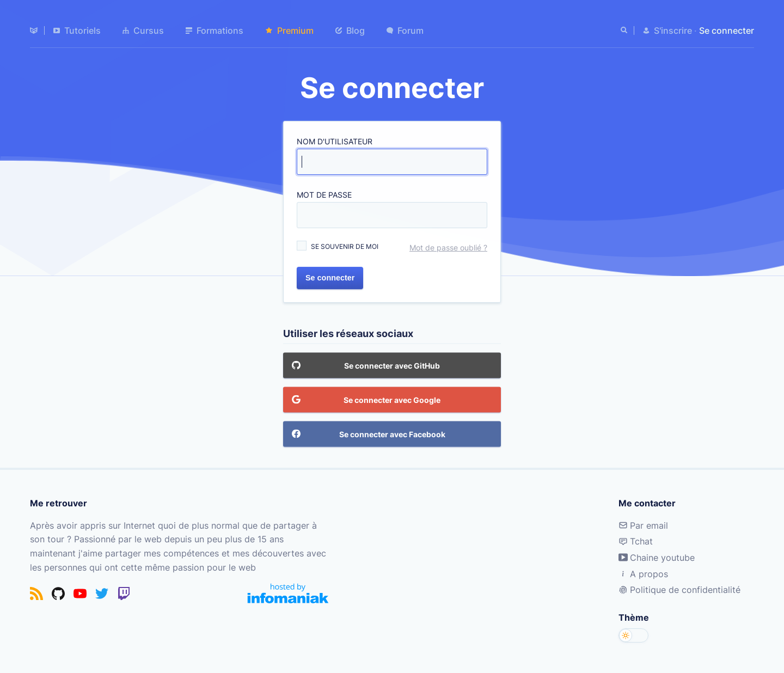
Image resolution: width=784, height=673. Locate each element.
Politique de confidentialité (679, 590)
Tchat (636, 541)
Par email (643, 525)
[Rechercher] (625, 30)
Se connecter (330, 278)
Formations (215, 30)
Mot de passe (324, 195)
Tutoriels (77, 30)
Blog (350, 30)
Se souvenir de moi (345, 246)
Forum (405, 30)
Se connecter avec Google (366, 400)
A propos (643, 574)
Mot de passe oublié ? (448, 247)
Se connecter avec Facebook (369, 435)
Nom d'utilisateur (335, 142)
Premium (289, 30)
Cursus (143, 30)
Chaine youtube (657, 558)
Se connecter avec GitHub (366, 366)
